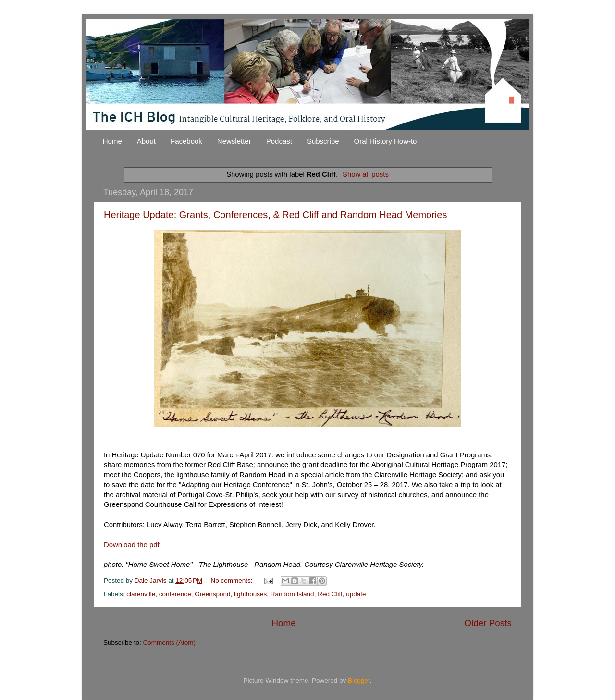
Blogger (359, 681)
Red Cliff (330, 594)
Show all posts (366, 174)
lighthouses (250, 594)
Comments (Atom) (170, 643)
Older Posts (488, 623)
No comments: (233, 581)
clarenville (141, 594)
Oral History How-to (386, 141)
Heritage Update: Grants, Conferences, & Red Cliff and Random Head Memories (275, 215)
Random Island (292, 594)
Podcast (279, 141)
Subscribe (323, 141)
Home (112, 141)
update (356, 594)
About (146, 141)
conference (175, 594)
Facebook (186, 141)
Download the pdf (132, 545)
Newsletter (234, 141)
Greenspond (212, 594)
